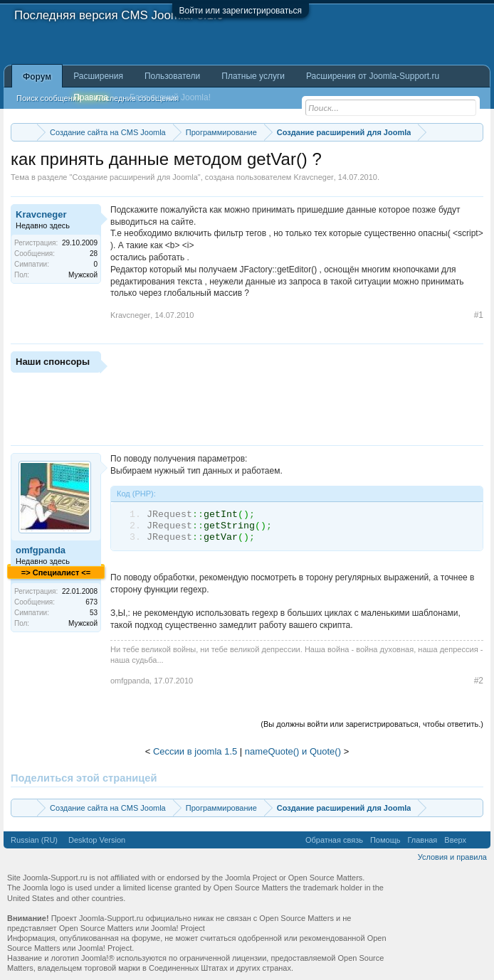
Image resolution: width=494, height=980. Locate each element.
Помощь (385, 840)
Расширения (98, 76)
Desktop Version (97, 840)
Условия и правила (452, 857)
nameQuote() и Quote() (293, 751)
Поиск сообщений (49, 98)
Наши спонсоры (53, 362)
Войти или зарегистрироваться (241, 11)
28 (94, 254)
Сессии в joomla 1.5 (195, 751)
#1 (479, 315)
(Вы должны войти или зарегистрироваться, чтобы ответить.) (372, 724)
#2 (479, 681)
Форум (37, 77)
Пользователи (172, 76)
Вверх (455, 840)
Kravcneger (313, 177)
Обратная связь (334, 840)
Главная (422, 840)
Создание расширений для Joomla (135, 177)
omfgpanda (41, 550)
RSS (478, 840)
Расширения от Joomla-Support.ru (373, 76)
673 (91, 602)
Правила (91, 97)
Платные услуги (253, 76)
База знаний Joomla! (170, 97)
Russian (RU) (34, 840)
